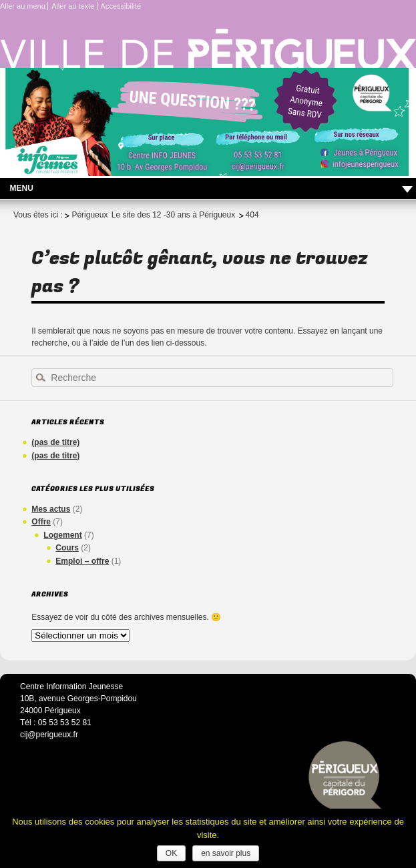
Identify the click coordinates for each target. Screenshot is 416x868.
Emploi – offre (82, 561)
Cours (67, 548)
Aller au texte (73, 6)
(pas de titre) (55, 442)
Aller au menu (23, 6)
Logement (62, 535)
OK (171, 853)
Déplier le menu (407, 190)
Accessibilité (121, 6)
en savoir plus (226, 853)
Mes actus (51, 509)
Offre (41, 522)
